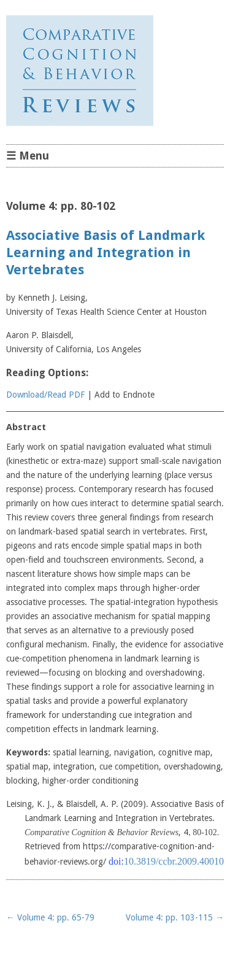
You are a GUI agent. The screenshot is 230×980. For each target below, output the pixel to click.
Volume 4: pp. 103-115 (175, 917)
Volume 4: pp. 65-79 (50, 917)
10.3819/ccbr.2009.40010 (174, 861)
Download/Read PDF (45, 395)
